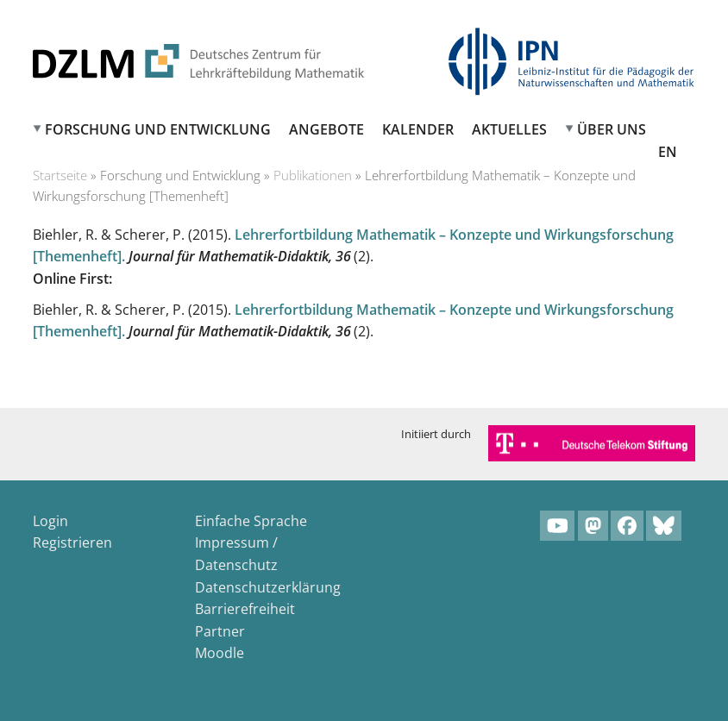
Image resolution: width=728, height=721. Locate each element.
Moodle (220, 653)
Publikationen (313, 175)
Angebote (326, 129)
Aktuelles (509, 129)
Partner (220, 631)
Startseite (60, 175)
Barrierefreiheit (245, 609)
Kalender (418, 129)
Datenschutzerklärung (268, 587)
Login (50, 521)
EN (668, 152)
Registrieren (72, 542)
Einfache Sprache (251, 521)
